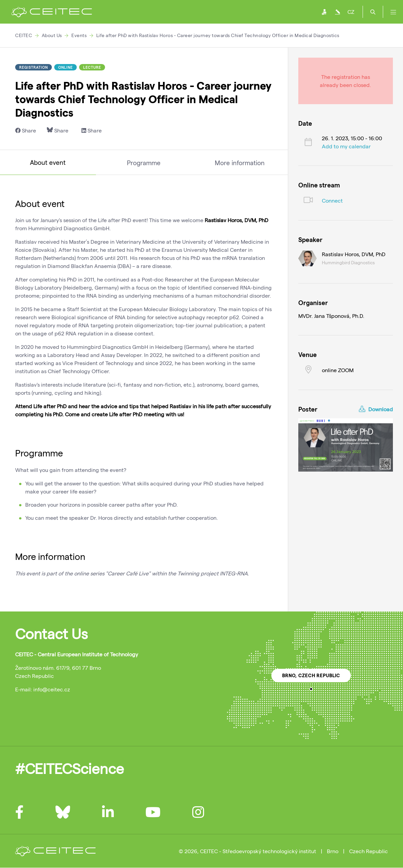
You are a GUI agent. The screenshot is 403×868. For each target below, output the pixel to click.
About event (48, 162)
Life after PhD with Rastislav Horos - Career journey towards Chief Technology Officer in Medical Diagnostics (218, 35)
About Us (52, 35)
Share (26, 130)
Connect (332, 200)
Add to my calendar (346, 146)
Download (376, 409)
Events (79, 35)
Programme (144, 163)
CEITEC (24, 35)
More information (240, 163)
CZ (351, 12)
